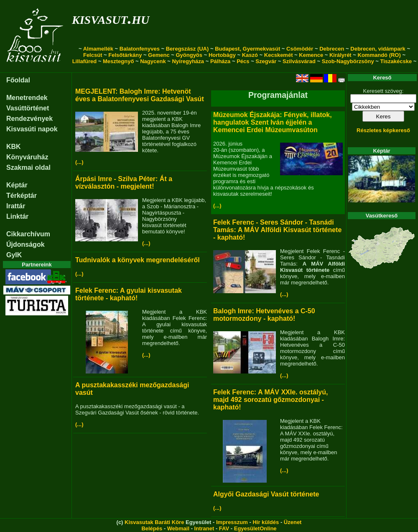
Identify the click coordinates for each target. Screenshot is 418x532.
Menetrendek (27, 98)
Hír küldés (266, 522)
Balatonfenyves (140, 49)
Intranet (204, 528)
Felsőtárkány (125, 55)
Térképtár (22, 196)
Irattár (16, 206)
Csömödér (300, 49)
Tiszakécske (396, 61)
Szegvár (266, 61)
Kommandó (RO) (379, 55)
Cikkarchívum (28, 234)
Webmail (178, 528)
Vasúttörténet (28, 108)
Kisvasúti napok (32, 129)
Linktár (17, 216)
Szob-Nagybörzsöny (348, 61)
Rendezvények (29, 119)
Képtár (17, 185)
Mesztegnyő (118, 61)
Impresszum (232, 522)
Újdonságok (25, 244)
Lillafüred (85, 61)
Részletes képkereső (383, 130)
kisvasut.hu (111, 18)
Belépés (152, 528)
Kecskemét (279, 55)
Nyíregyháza (188, 61)
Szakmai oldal (28, 168)
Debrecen (332, 49)
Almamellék (98, 49)
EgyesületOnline (255, 528)
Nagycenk (153, 61)
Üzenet (293, 522)
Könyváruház (27, 157)
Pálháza (220, 61)
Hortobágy (222, 55)
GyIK (14, 255)
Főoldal (18, 80)
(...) (79, 162)
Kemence (311, 55)
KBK (14, 147)
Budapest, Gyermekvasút (247, 49)
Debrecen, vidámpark (378, 49)
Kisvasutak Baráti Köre (154, 522)
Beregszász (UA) (187, 49)
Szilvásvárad (299, 61)
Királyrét (340, 55)
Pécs (243, 61)
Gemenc (159, 55)
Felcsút (93, 55)
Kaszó (250, 55)
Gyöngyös (189, 55)
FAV (224, 528)
